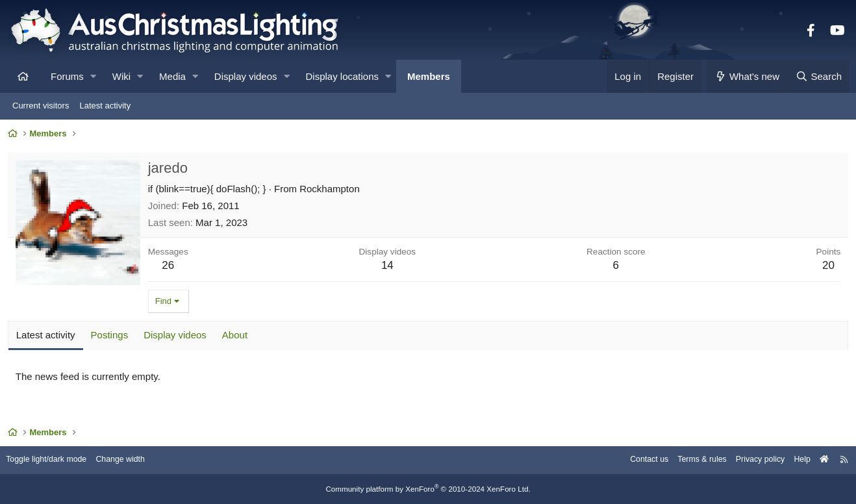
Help (795, 460)
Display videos (246, 76)
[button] (93, 76)
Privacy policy (750, 460)
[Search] (818, 76)
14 (388, 267)
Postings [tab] (112, 337)
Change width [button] (132, 460)
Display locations (343, 76)
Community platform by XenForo (428, 489)
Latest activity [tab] (48, 337)
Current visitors (41, 106)
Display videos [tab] (177, 337)
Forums (67, 76)
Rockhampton (332, 191)
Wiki (121, 76)
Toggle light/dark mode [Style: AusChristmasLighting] (55, 460)
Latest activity (105, 106)
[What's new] (747, 76)
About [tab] (237, 337)
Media (172, 76)
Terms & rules (689, 460)
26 (170, 267)
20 (826, 267)
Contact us (634, 460)
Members (429, 76)
